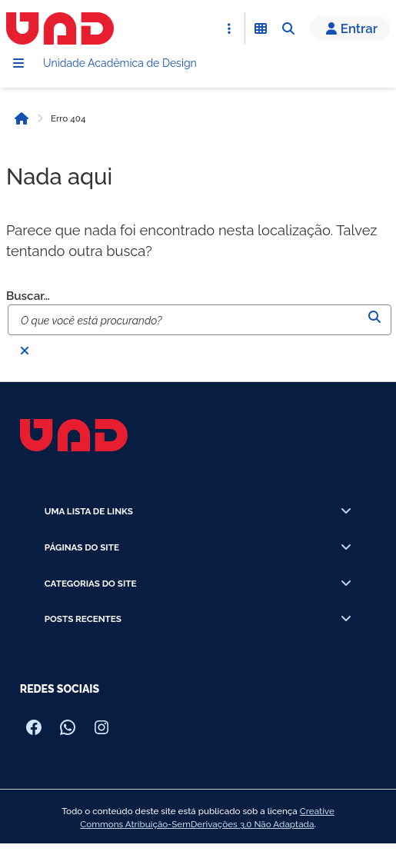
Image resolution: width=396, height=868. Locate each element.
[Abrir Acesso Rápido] (229, 28)
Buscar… (28, 296)
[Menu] (18, 63)
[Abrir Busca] (288, 28)
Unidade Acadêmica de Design (120, 63)
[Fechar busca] (25, 351)
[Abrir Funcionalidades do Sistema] (261, 28)
